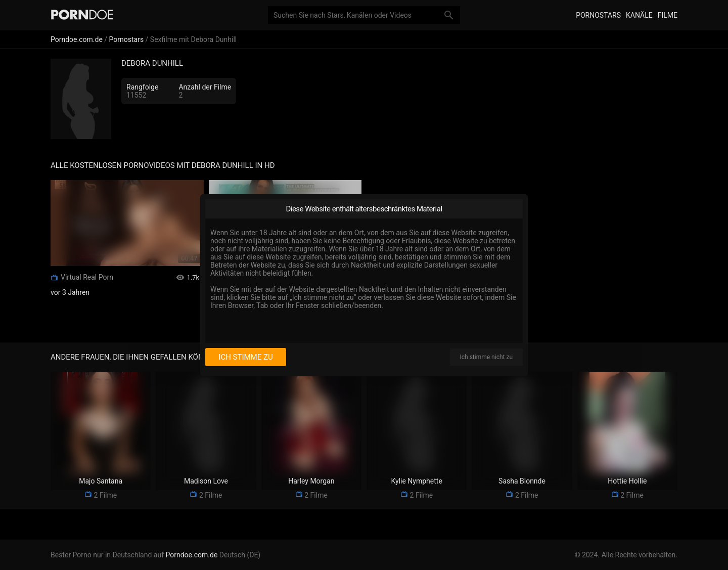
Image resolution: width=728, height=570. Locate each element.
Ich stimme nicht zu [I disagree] (486, 357)
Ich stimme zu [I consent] (245, 357)
